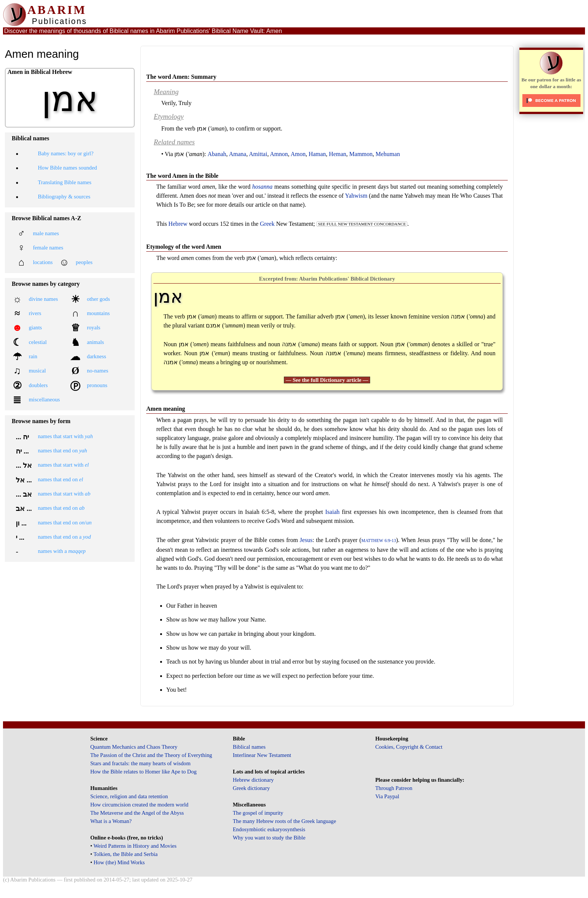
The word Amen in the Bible (182, 176)
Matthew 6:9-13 (379, 541)
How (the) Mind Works (119, 862)
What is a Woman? (111, 821)
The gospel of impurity (258, 813)
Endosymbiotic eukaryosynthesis (269, 829)
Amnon (279, 154)
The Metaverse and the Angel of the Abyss (137, 813)
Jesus (306, 540)
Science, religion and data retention (129, 796)
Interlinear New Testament (262, 755)
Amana (237, 154)
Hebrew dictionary (253, 780)
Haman (317, 154)
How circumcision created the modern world (139, 805)
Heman (337, 154)
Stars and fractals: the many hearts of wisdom (140, 763)
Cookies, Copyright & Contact (409, 747)
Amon (298, 154)
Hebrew (178, 224)
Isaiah (332, 512)
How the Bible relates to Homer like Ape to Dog (144, 772)
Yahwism (356, 196)
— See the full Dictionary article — (327, 380)
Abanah (217, 154)
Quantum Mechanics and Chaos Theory (134, 747)
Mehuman (388, 154)
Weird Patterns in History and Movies (135, 846)
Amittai (258, 154)
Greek (267, 224)
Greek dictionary (251, 788)
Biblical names (249, 747)
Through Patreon (394, 788)
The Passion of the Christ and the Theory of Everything (151, 755)
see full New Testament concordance (362, 224)
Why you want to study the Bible (269, 838)
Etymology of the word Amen (184, 247)
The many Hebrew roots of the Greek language (285, 821)
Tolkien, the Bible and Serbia (125, 854)
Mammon (361, 154)
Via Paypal (387, 796)
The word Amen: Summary (181, 77)
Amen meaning (166, 409)
